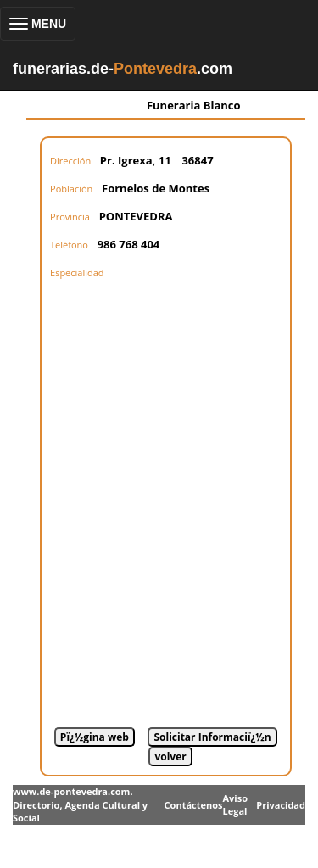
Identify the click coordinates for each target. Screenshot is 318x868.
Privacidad (281, 805)
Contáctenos (194, 805)
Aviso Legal (234, 805)
